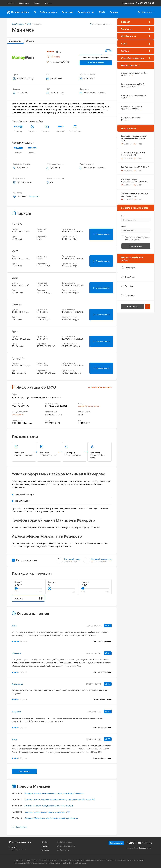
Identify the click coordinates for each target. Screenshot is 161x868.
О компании (15, 41)
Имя (123, 216)
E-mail (124, 226)
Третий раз (129, 286)
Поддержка (24, 3)
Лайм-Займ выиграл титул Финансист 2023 (133, 154)
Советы (114, 12)
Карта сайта (64, 850)
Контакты (49, 3)
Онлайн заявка (96, 63)
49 (108, 653)
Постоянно (129, 295)
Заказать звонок (116, 843)
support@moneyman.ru (89, 406)
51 (108, 626)
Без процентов (86, 12)
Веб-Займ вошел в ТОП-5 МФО (135, 167)
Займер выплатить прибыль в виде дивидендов (134, 195)
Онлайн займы (18, 24)
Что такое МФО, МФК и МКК (132, 119)
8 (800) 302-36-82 (145, 3)
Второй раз (130, 277)
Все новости (21, 827)
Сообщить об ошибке (101, 387)
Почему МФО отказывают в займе (134, 96)
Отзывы (30, 41)
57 (108, 684)
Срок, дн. (52, 582)
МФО (102, 12)
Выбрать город (66, 842)
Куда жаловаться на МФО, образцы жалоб (133, 85)
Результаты (148, 307)
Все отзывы (24, 771)
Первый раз (130, 268)
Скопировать (34, 197)
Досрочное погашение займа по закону (134, 74)
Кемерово (146, 12)
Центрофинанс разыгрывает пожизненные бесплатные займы (134, 138)
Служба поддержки (68, 846)
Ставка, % (85, 582)
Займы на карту (48, 12)
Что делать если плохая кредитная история (132, 107)
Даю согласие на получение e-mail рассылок (137, 238)
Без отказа (67, 12)
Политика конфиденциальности (17, 849)
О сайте (37, 3)
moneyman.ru (18, 414)
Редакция (11, 3)
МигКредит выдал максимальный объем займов (135, 180)
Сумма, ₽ (18, 582)
